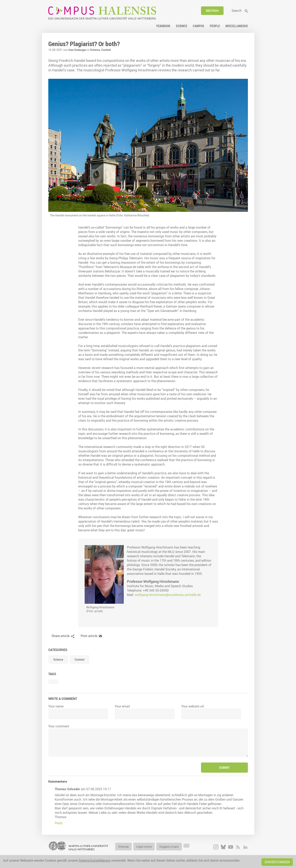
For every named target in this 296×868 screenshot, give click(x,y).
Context (106, 50)
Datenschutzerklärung (95, 860)
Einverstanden (277, 862)
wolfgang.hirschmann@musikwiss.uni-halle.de (168, 595)
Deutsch (212, 11)
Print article (89, 636)
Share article (60, 636)
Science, (96, 50)
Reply (59, 823)
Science (58, 659)
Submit (224, 768)
